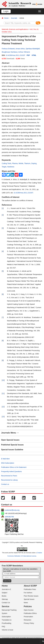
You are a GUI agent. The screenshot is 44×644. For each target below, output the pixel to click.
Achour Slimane (24, 52)
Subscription (6, 617)
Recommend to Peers (9, 476)
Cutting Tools (7, 163)
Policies (28, 606)
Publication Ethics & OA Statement (14, 467)
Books (4, 596)
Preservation (28, 617)
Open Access (29, 610)
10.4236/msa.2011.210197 (15, 55)
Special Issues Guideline (12, 450)
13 (3, 417)
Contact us (5, 484)
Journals (14, 18)
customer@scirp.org (12, 510)
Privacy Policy (29, 623)
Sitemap (5, 599)
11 (3, 393)
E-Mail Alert (5, 459)
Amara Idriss (20, 49)
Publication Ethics (30, 613)
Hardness (11, 167)
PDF (28, 55)
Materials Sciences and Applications (15, 29)
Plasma (15, 163)
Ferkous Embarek (8, 49)
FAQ (3, 627)
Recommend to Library (10, 480)
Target (4, 167)
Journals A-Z (6, 589)
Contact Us (6, 603)
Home (6, 18)
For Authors (28, 593)
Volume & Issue (7, 630)
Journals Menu (10, 433)
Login (6, 11)
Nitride (21, 163)
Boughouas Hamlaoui (10, 52)
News (26, 603)
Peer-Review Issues (31, 596)
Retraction (28, 620)
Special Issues (29, 599)
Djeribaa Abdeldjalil (33, 49)
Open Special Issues (10, 440)
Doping (34, 163)
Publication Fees (30, 589)
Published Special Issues (12, 445)
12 (3, 407)
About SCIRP (30, 586)
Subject (5, 593)
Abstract (6, 63)
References (7, 205)
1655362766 (9, 517)
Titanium (27, 163)
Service (6, 606)
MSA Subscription (8, 463)
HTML (34, 55)
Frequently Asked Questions (11, 471)
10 (3, 380)
